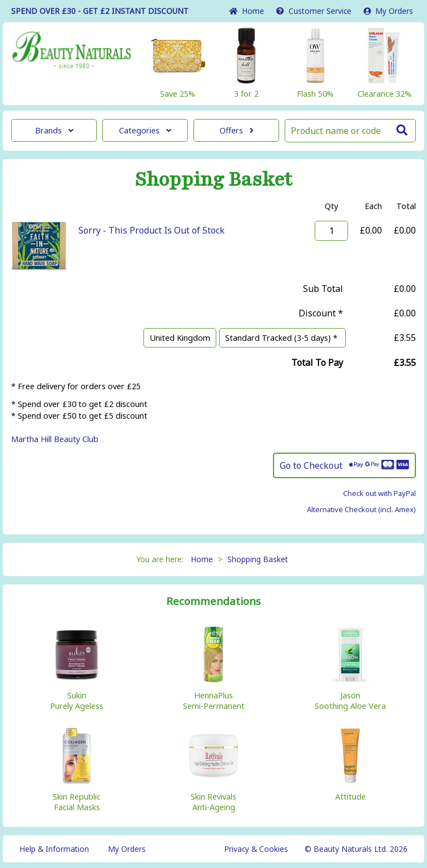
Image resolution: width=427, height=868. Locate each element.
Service (314, 11)
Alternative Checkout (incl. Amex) (361, 509)
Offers (237, 130)
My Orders (388, 11)
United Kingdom (180, 338)
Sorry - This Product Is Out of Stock (152, 230)
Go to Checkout (344, 465)
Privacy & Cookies (256, 849)
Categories (145, 130)
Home (247, 11)
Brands (54, 130)
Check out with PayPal (379, 493)
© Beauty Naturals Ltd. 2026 (356, 849)
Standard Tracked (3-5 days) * (282, 338)
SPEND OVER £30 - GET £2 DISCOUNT (100, 11)
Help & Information (54, 849)
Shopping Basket (258, 559)
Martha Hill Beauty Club (55, 439)
